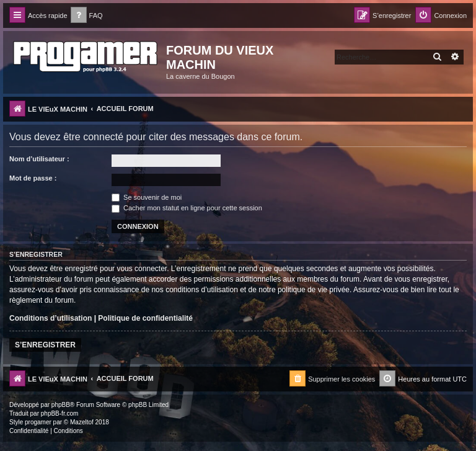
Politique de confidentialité (145, 318)
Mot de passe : (33, 178)
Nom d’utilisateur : (39, 159)
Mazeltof (82, 422)
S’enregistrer (45, 345)
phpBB (61, 405)
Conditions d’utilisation (51, 318)
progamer (38, 422)
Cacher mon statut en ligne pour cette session (187, 208)
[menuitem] (87, 16)
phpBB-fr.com (60, 413)
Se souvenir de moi (147, 197)
